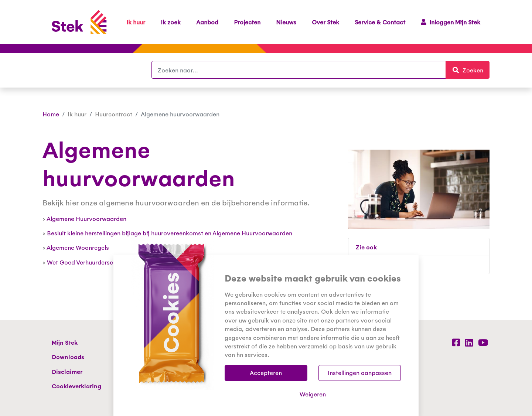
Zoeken (471, 70)
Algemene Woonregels (78, 247)
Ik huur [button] (136, 22)
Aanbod (207, 22)
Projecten (247, 22)
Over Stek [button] (325, 22)
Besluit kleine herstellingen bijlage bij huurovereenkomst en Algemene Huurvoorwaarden (170, 233)
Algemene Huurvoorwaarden (86, 219)
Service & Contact (380, 22)
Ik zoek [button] (171, 22)
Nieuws (286, 22)
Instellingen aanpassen (360, 373)
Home (51, 114)
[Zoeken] (299, 70)
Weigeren (313, 394)
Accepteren (266, 373)
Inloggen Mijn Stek (451, 22)
